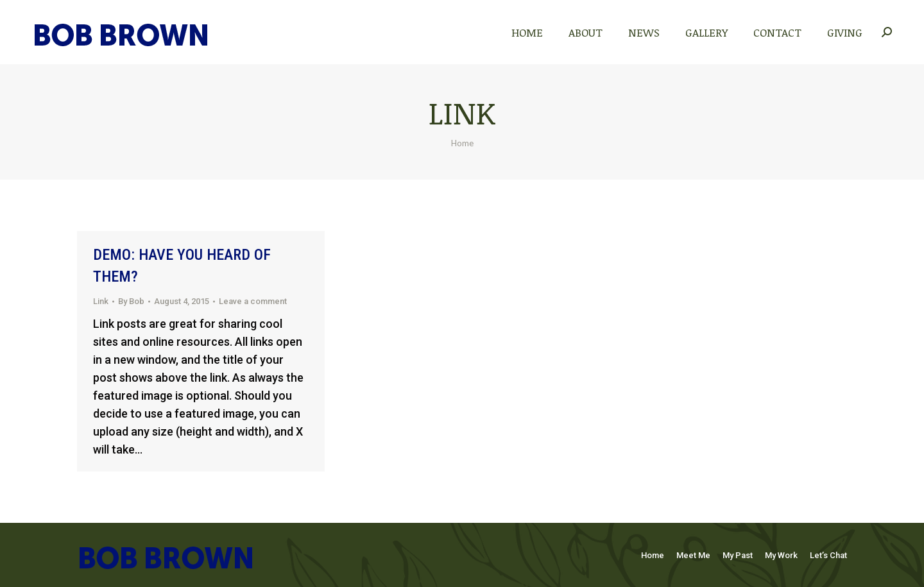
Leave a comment (253, 301)
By (131, 301)
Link (101, 301)
